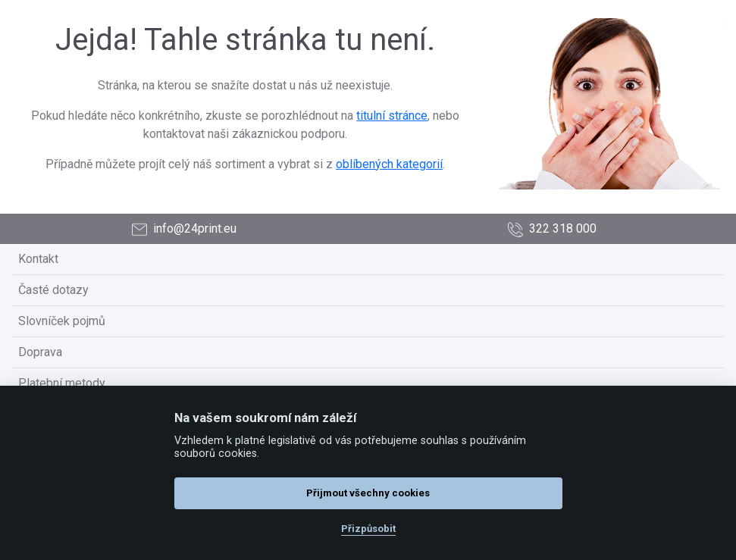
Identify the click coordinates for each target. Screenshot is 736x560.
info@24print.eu (184, 229)
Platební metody (62, 383)
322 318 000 (552, 229)
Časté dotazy (53, 290)
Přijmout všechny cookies (368, 493)
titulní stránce (392, 116)
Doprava (40, 352)
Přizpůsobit (368, 529)
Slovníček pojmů (62, 321)
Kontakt (38, 259)
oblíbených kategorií (389, 164)
